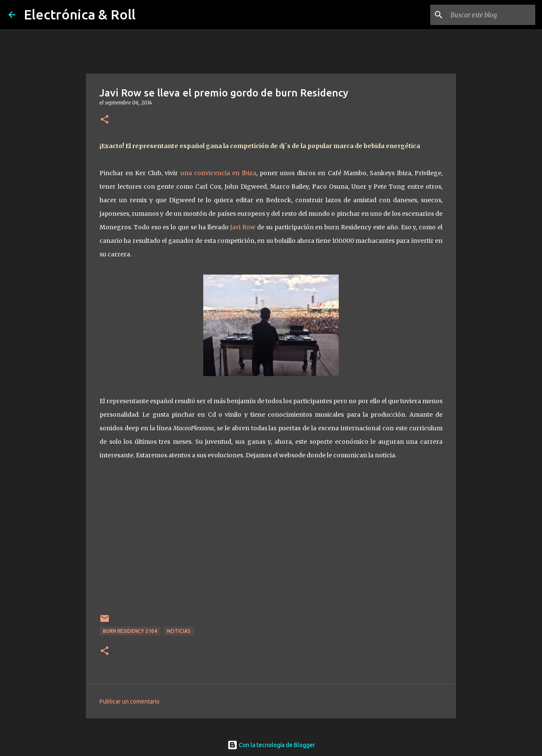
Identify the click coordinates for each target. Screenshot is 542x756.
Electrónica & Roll (80, 14)
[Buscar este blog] (491, 15)
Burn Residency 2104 (130, 631)
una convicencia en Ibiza (218, 173)
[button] (105, 120)
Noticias (179, 631)
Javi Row (243, 227)
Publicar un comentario (130, 701)
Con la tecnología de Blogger (271, 745)
